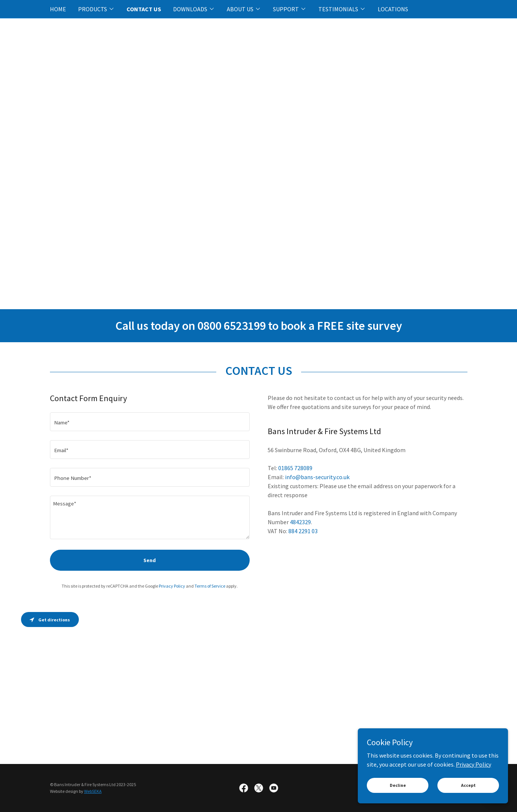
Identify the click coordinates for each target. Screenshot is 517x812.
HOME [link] (58, 9)
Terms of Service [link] (210, 586)
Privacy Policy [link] (172, 586)
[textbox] (150, 422)
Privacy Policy (473, 764)
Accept (468, 785)
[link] (244, 788)
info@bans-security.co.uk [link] (317, 477)
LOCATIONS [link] (393, 9)
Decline (398, 785)
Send (150, 560)
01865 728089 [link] (295, 468)
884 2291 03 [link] (303, 531)
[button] (96, 9)
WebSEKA (93, 791)
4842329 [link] (300, 522)
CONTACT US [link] (144, 9)
